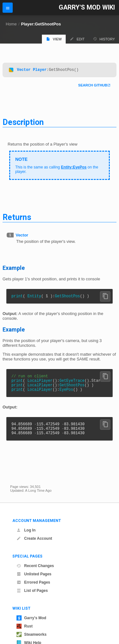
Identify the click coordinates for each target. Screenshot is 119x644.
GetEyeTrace (72, 384)
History (104, 39)
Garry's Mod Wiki (87, 7)
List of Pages (32, 591)
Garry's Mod (31, 618)
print (17, 298)
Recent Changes (35, 566)
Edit (77, 39)
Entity (34, 298)
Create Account (34, 538)
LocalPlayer (40, 384)
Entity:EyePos (74, 168)
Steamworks (32, 634)
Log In (26, 530)
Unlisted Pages (34, 574)
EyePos (66, 395)
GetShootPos (67, 298)
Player (40, 70)
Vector (24, 70)
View (54, 39)
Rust (25, 626)
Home (11, 24)
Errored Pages (33, 582)
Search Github (93, 86)
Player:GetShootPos (41, 24)
